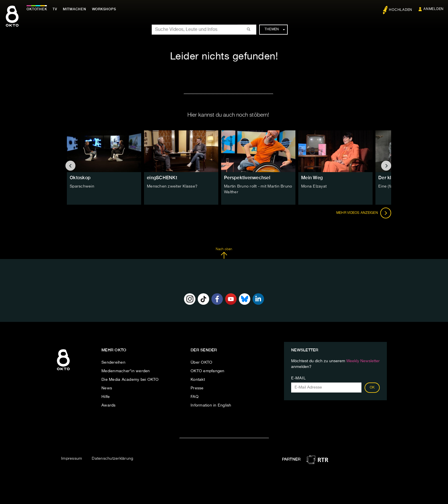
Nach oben (224, 253)
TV (55, 9)
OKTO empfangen (208, 371)
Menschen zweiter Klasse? (172, 186)
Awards (109, 405)
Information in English (211, 405)
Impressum (72, 459)
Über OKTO (201, 362)
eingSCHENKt (162, 178)
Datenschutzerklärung (112, 459)
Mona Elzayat (314, 186)
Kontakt (198, 380)
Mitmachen (75, 9)
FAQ (195, 397)
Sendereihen (113, 362)
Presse (197, 388)
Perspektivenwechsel (247, 178)
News (107, 388)
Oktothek (37, 9)
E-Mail (298, 378)
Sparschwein (82, 186)
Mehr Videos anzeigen (364, 213)
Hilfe (106, 397)
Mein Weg (312, 178)
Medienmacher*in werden (126, 371)
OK (372, 388)
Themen (275, 29)
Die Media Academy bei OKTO (130, 380)
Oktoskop (80, 178)
